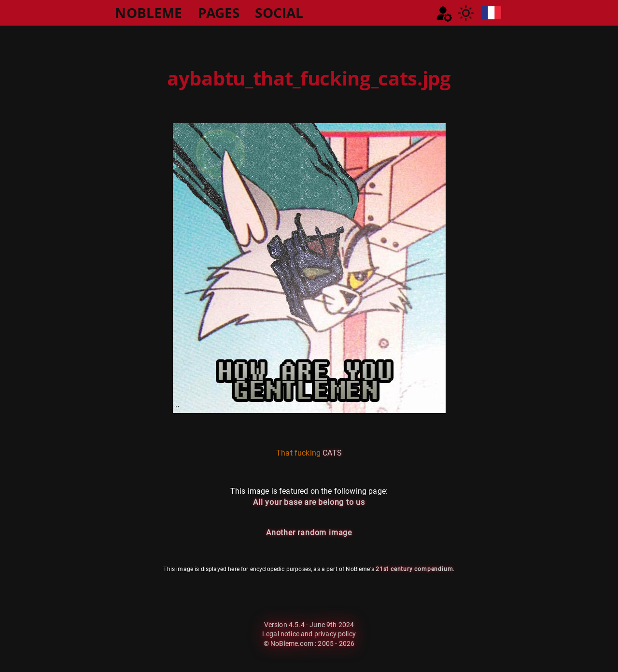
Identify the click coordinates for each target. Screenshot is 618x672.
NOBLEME (148, 13)
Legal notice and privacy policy (309, 634)
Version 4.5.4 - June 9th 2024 (309, 625)
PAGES (219, 13)
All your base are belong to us (309, 502)
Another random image (309, 533)
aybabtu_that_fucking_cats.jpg (309, 78)
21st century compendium (414, 569)
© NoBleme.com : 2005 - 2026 (309, 643)
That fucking (298, 453)
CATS (332, 453)
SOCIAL (279, 13)
